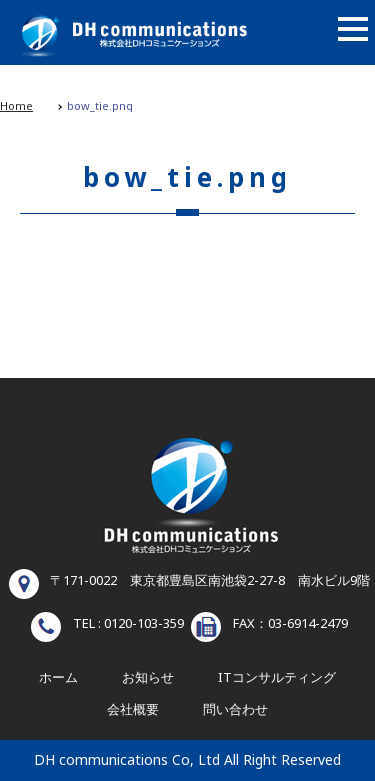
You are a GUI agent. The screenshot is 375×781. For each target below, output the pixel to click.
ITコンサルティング (277, 678)
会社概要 (133, 710)
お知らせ (148, 678)
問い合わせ (235, 710)
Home (16, 106)
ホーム (58, 678)
